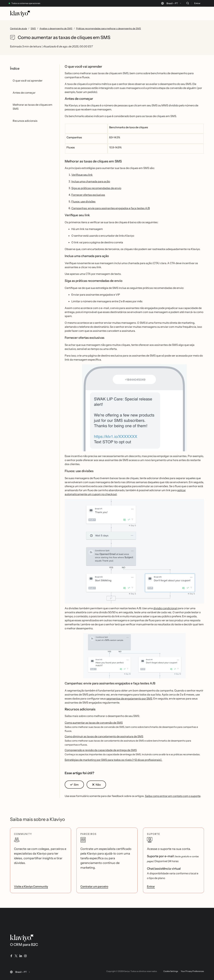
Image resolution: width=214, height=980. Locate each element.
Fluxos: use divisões (83, 201)
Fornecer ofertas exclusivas (88, 195)
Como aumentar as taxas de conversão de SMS (94, 723)
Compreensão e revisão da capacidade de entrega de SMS (101, 750)
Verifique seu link (82, 175)
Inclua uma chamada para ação (91, 181)
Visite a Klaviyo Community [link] (31, 886)
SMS (33, 28)
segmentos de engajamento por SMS (129, 698)
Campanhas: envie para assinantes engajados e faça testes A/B (111, 208)
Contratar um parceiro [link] (94, 886)
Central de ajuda (18, 28)
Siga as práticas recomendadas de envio (96, 188)
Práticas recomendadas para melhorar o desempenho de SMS (109, 28)
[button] (134, 409)
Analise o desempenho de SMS (56, 28)
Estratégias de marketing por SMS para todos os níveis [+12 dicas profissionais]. (113, 760)
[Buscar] (188, 3)
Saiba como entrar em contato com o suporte (173, 796)
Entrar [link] (151, 886)
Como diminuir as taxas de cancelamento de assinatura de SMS (104, 736)
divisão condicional (165, 608)
